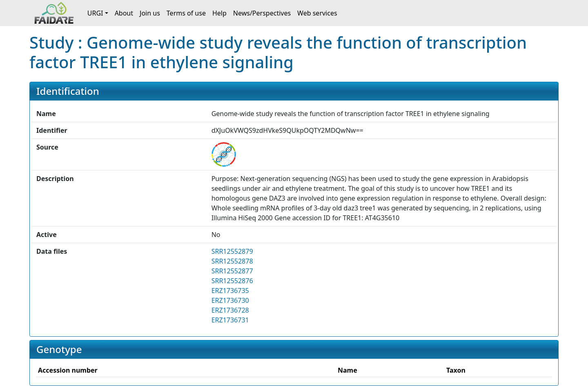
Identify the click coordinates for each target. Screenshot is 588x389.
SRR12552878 (232, 261)
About (124, 13)
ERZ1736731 (230, 320)
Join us (150, 13)
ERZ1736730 (230, 300)
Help (219, 13)
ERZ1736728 (230, 310)
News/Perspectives (262, 13)
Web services (317, 13)
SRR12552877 (232, 271)
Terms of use (186, 13)
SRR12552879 (232, 251)
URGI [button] (95, 13)
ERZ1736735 (230, 291)
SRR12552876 (232, 281)
